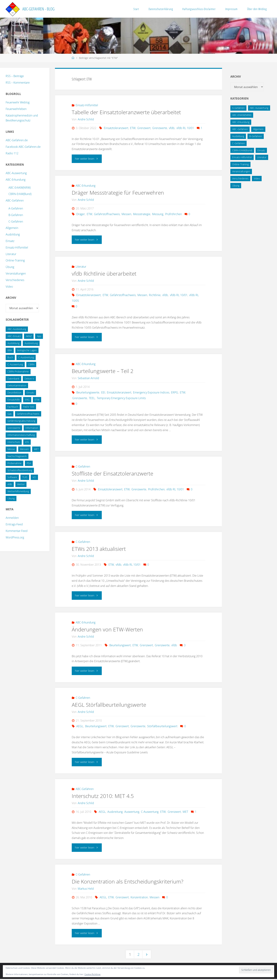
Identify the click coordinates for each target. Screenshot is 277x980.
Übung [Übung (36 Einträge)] (11, 498)
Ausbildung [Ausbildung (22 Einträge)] (13, 343)
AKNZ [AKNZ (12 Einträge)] (29, 336)
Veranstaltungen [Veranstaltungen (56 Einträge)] (241, 171)
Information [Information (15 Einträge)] (32, 428)
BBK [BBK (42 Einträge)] (10, 350)
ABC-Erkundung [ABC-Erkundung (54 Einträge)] (241, 122)
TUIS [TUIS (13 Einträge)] (25, 477)
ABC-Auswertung (16, 173)
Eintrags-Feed (14, 524)
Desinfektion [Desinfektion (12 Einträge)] (14, 393)
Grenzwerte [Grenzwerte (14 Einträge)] (14, 428)
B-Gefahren (16, 215)
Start (136, 9)
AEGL (80, 727)
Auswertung (132, 812)
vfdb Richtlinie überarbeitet (104, 274)
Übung (10, 267)
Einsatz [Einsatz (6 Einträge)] (261, 150)
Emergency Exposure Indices (151, 393)
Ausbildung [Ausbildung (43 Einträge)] (238, 136)
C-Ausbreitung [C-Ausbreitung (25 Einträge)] (26, 357)
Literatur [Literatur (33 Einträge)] (262, 157)
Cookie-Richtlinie (92, 974)
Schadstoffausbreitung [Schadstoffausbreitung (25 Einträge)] (20, 470)
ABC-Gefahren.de (17, 140)
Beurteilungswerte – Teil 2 (103, 371)
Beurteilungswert (120, 645)
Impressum (231, 9)
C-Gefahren (83, 467)
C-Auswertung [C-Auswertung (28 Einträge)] (15, 364)
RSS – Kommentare (18, 83)
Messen (126, 214)
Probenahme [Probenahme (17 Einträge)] (14, 463)
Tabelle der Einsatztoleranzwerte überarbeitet (126, 112)
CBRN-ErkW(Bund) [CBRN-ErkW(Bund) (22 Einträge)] (242, 150)
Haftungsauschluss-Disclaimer (199, 9)
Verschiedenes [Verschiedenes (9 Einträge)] (240, 178)
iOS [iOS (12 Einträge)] (27, 442)
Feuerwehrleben (16, 109)
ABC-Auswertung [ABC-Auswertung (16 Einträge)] (259, 108)
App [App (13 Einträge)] (39, 336)
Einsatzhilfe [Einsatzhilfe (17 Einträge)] (14, 400)
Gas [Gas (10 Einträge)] (10, 414)
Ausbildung (13, 234)
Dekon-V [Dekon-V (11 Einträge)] (29, 379)
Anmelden (12, 518)
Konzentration (139, 898)
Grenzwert (144, 128)
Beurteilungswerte (88, 393)
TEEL (92, 398)
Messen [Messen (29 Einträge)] (24, 449)
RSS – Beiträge (15, 76)
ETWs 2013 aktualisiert (99, 549)
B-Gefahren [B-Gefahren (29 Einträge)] (256, 136)
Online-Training (15, 260)
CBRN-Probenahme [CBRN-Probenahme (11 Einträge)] (18, 371)
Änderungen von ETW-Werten (107, 630)
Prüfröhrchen (173, 214)
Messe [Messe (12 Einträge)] (11, 449)
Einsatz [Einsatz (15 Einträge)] (30, 393)
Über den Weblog (257, 9)
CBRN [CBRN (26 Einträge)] (31, 364)
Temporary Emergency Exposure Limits (121, 398)
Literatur (81, 267)
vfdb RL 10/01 (185, 128)
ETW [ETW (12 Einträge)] (37, 400)
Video (9, 287)
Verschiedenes (15, 280)
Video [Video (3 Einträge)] (257, 178)
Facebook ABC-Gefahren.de (23, 147)
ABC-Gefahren (85, 789)
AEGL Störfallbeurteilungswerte (109, 705)
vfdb (172, 128)
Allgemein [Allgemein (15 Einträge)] (258, 129)
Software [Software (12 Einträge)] (12, 477)
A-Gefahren (16, 208)
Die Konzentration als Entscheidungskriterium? (128, 882)
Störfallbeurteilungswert (162, 727)
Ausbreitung (115, 812)
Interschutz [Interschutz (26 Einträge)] (14, 442)
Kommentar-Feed (17, 531)
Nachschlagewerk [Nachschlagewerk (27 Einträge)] (17, 456)
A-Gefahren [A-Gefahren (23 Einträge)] (238, 108)
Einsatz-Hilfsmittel (87, 105)
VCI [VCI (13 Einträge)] (34, 477)
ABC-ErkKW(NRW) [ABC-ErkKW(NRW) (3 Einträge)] (242, 115)
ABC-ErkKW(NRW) (20, 188)
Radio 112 (12, 153)
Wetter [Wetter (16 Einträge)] (21, 484)
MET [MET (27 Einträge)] (36, 449)
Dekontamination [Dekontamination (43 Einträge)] (17, 385)
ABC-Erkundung (86, 186)
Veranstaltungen (16, 273)
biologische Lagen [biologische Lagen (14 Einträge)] (27, 350)
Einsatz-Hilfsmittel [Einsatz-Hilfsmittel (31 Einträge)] (242, 157)
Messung (158, 214)
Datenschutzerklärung (161, 9)
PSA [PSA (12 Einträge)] (29, 463)
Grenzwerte (160, 128)
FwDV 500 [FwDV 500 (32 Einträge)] (29, 407)
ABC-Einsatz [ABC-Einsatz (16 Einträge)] (14, 336)
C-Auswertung (150, 812)
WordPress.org (15, 537)
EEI (103, 393)
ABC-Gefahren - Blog (39, 9)
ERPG (175, 393)
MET (185, 812)
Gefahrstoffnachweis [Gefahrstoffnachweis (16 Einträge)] (28, 414)
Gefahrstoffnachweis (107, 214)
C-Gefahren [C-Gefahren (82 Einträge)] (238, 143)
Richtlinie (155, 295)
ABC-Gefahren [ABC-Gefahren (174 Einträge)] (240, 129)
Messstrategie (142, 214)
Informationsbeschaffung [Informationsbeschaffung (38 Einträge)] (21, 435)
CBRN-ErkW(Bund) (20, 194)
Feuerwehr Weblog (18, 102)
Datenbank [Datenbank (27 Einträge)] (13, 379)
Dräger (81, 214)
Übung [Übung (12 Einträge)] (236, 186)
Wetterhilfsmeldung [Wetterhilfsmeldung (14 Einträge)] (18, 491)
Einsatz (10, 241)
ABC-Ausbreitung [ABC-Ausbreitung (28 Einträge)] (17, 329)
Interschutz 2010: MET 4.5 (103, 796)
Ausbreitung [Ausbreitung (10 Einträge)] (31, 343)
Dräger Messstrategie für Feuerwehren (118, 193)
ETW (133, 128)
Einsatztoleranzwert (116, 128)
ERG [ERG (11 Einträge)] (27, 400)
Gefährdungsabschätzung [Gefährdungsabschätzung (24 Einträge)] (21, 421)
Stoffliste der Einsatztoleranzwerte (112, 474)
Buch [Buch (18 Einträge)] (10, 357)
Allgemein (12, 228)
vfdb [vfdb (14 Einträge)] (10, 484)
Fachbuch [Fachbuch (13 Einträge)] (13, 407)
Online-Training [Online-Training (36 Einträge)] (240, 164)
